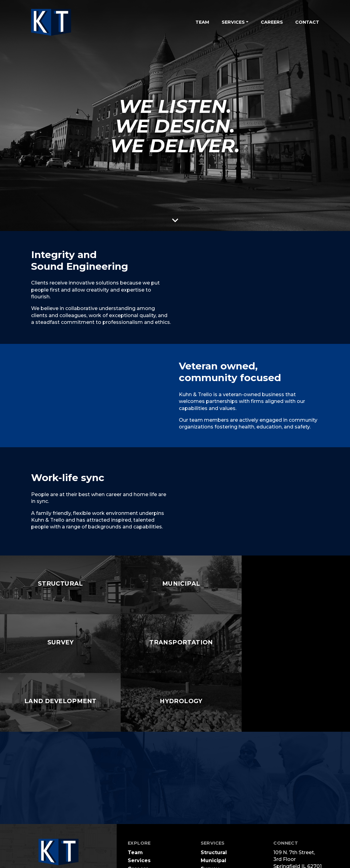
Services (139, 802)
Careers (272, 22)
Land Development (226, 826)
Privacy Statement (153, 862)
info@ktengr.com (297, 831)
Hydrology (215, 834)
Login (183, 862)
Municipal (213, 802)
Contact (307, 22)
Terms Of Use (114, 862)
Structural (214, 794)
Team (202, 22)
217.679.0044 (291, 819)
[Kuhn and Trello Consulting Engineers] (51, 22)
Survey (210, 810)
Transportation (220, 818)
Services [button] (233, 22)
